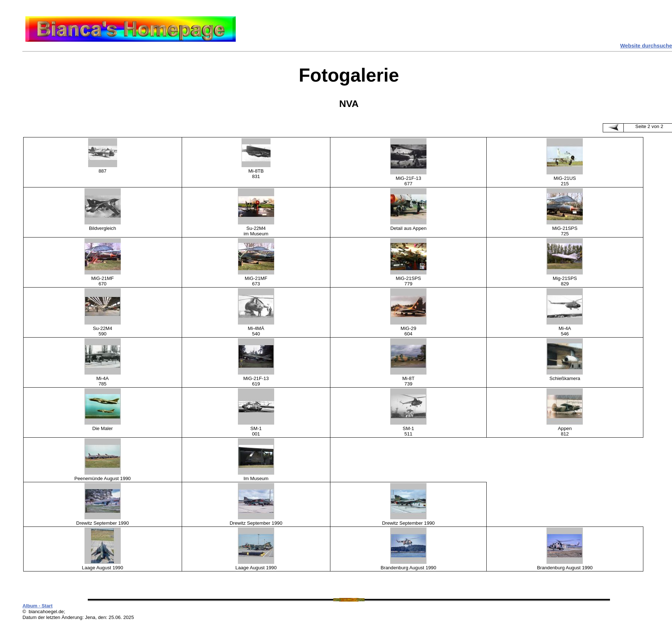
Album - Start (38, 606)
